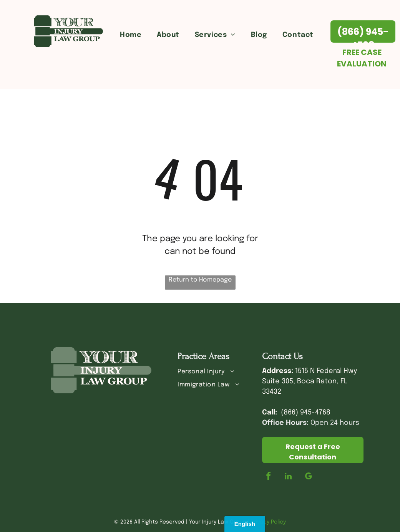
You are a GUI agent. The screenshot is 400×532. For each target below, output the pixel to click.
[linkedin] (288, 477)
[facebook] (268, 477)
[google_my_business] (308, 477)
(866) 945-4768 (306, 413)
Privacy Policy (268, 522)
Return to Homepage (200, 280)
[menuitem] (131, 35)
